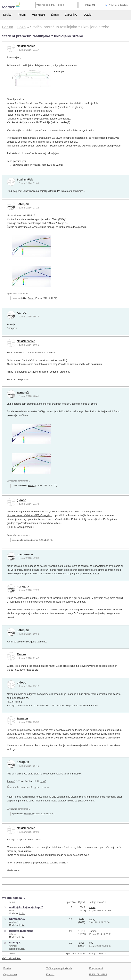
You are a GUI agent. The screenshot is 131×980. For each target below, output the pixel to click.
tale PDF (44, 570)
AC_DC (22, 313)
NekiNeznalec (26, 46)
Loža (22, 914)
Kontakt (50, 975)
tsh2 (91, 943)
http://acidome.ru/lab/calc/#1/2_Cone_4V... (30, 515)
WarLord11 (15, 922)
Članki (55, 15)
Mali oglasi (38, 15)
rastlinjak (15, 943)
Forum (22, 15)
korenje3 (23, 204)
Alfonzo (13, 934)
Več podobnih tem (12, 958)
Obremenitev (17, 919)
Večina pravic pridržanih (59, 968)
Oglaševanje (10, 975)
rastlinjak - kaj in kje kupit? (26, 907)
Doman (93, 931)
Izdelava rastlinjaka (21, 931)
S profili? (94, 574)
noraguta (23, 587)
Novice (7, 15)
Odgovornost (96, 968)
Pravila (7, 968)
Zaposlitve (71, 15)
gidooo (22, 500)
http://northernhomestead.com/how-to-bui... (39, 523)
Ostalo (87, 15)
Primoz (34, 165)
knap (12, 910)
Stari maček (25, 180)
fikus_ (92, 919)
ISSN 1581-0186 (98, 975)
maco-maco (25, 554)
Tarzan (21, 654)
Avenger (23, 718)
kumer (92, 907)
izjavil (43, 781)
